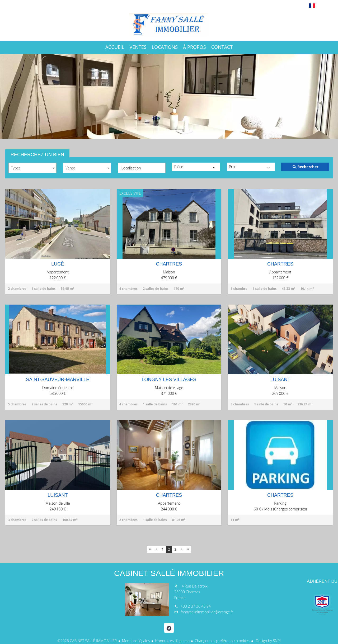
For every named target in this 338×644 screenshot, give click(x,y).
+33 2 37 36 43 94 (196, 606)
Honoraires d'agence (172, 641)
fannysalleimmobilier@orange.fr (207, 612)
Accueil (169, 25)
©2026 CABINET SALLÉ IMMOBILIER (87, 641)
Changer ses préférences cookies (222, 641)
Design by (268, 641)
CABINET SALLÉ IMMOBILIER (169, 573)
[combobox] (32, 168)
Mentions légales (136, 641)
